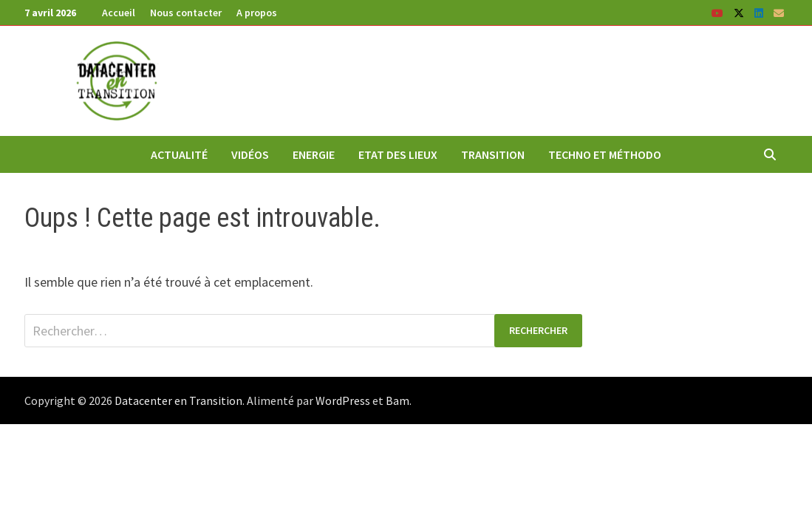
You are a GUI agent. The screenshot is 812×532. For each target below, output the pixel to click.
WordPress (343, 400)
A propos (257, 13)
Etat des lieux (398, 154)
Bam (398, 400)
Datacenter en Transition (178, 400)
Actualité (179, 154)
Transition (493, 154)
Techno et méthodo (605, 154)
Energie (314, 154)
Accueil (119, 13)
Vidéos (250, 154)
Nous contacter (186, 13)
